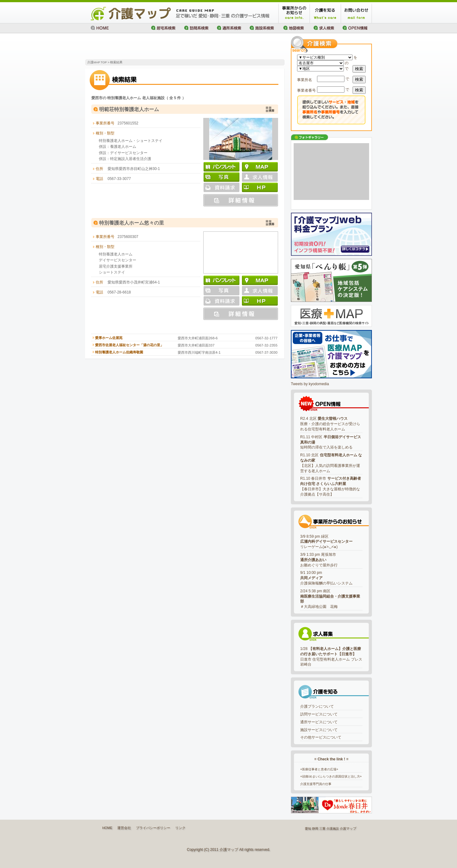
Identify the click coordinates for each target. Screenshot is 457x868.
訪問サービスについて (319, 714)
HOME (107, 828)
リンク (180, 828)
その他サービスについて (321, 737)
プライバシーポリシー (153, 828)
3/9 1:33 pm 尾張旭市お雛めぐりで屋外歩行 (319, 560)
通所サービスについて (319, 722)
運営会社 (124, 828)
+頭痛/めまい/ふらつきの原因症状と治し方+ (331, 776)
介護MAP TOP (97, 62)
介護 (343, 829)
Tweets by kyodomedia (310, 384)
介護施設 (333, 829)
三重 (322, 829)
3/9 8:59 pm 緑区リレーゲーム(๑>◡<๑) (326, 542)
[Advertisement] (158, 47)
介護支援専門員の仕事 (316, 784)
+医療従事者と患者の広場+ (319, 769)
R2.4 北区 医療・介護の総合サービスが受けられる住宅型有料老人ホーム (330, 424)
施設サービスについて (319, 730)
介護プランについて (317, 706)
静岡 (315, 829)
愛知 (308, 829)
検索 (359, 69)
